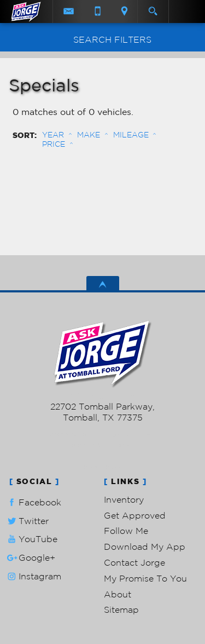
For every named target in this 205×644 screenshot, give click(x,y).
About (118, 594)
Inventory (124, 499)
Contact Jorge (134, 562)
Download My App (145, 547)
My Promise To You (145, 578)
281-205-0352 (102, 396)
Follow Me (126, 531)
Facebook (33, 502)
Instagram (33, 576)
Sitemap (121, 610)
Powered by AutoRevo (102, 445)
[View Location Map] (125, 12)
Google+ (30, 558)
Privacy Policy (102, 467)
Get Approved (135, 515)
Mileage (131, 135)
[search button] (153, 8)
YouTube (31, 539)
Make (89, 135)
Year (53, 135)
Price (54, 144)
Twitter (27, 521)
